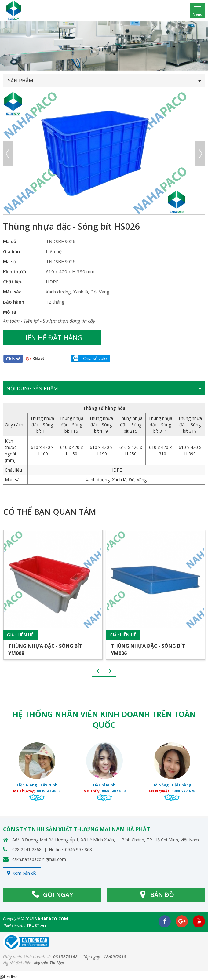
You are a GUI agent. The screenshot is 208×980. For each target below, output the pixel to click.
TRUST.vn (36, 925)
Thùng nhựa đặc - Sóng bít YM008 (45, 650)
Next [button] (200, 153)
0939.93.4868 (49, 791)
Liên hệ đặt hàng (52, 337)
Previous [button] (8, 153)
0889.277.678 (183, 791)
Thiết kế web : (14, 925)
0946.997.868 (114, 791)
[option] (104, 46)
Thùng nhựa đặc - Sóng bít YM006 (148, 650)
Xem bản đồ (24, 873)
